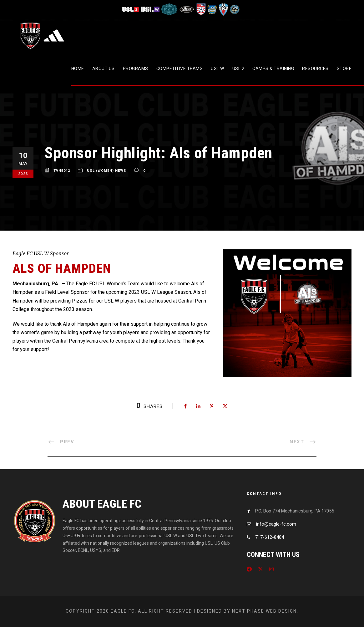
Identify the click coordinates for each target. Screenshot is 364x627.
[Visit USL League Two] (131, 9)
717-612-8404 (270, 537)
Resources (315, 69)
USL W (217, 69)
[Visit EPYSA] (212, 9)
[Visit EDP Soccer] (223, 9)
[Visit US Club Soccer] (187, 9)
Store (344, 69)
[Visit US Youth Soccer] (200, 9)
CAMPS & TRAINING (273, 69)
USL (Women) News (107, 171)
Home (78, 69)
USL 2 (238, 69)
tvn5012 (62, 171)
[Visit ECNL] (169, 9)
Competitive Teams (180, 69)
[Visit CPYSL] (234, 9)
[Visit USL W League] (150, 9)
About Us (104, 69)
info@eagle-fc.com (276, 524)
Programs (136, 69)
